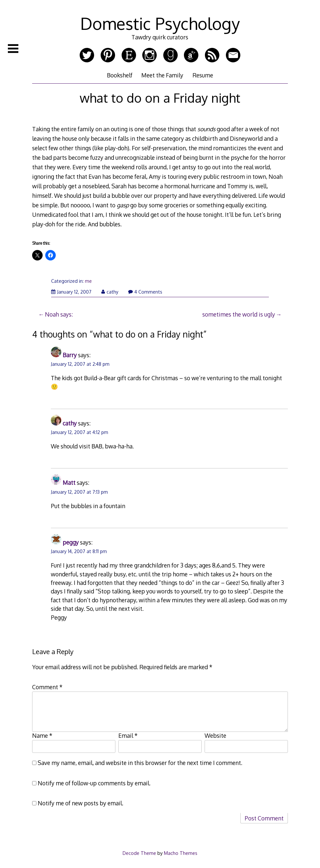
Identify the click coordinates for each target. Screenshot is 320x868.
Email (128, 735)
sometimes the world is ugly (239, 314)
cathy (110, 292)
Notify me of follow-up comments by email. (94, 783)
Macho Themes (181, 853)
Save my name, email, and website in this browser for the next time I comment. (140, 763)
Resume (203, 75)
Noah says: (59, 314)
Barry (70, 355)
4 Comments (145, 292)
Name (42, 735)
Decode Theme (139, 853)
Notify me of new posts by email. (80, 803)
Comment (47, 687)
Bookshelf (120, 75)
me (88, 281)
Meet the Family (162, 75)
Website (215, 735)
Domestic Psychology (160, 23)
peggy (71, 542)
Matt (69, 483)
